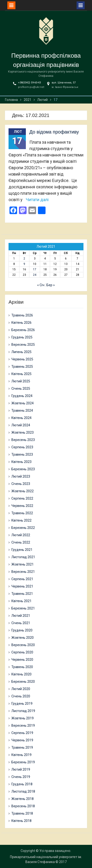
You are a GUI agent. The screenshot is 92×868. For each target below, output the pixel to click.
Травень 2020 (22, 667)
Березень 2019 (23, 762)
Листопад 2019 (23, 711)
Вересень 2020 (23, 645)
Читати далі (37, 200)
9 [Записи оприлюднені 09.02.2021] (24, 264)
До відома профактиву (54, 132)
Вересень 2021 (23, 572)
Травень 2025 (22, 367)
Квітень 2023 (21, 462)
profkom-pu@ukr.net (31, 87)
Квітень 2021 (21, 601)
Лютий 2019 (21, 769)
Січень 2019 (21, 777)
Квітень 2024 (21, 418)
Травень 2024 (22, 410)
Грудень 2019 (22, 704)
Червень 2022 (22, 506)
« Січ (41, 285)
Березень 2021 (23, 608)
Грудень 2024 (22, 396)
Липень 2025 (21, 352)
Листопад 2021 (23, 557)
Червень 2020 (22, 660)
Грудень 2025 (22, 337)
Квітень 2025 (21, 374)
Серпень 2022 (22, 498)
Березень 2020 (23, 682)
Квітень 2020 (21, 674)
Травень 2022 (22, 513)
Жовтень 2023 (23, 432)
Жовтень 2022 (23, 491)
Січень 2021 (21, 623)
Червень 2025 (22, 359)
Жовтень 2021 (23, 564)
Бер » (51, 285)
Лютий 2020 (21, 689)
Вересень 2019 (23, 725)
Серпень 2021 (22, 579)
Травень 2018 (22, 813)
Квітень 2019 (21, 755)
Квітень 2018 (21, 821)
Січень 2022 (21, 542)
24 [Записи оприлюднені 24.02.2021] (35, 275)
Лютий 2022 (21, 535)
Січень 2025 (21, 389)
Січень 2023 (21, 484)
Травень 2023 (22, 454)
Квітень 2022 (21, 520)
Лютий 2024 (21, 425)
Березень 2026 (23, 330)
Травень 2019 (22, 747)
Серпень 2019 (22, 733)
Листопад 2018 (23, 791)
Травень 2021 (22, 594)
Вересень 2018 (23, 806)
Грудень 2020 (22, 630)
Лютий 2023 (21, 476)
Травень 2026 (22, 315)
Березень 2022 (23, 528)
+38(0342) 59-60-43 (29, 83)
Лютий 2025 (21, 381)
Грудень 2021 (22, 550)
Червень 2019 (22, 740)
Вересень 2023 (23, 440)
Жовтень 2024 (23, 403)
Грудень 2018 (22, 784)
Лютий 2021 (21, 616)
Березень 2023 (23, 469)
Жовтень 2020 (23, 638)
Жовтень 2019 (23, 718)
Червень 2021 (22, 586)
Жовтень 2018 (23, 799)
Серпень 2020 (22, 652)
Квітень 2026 (21, 323)
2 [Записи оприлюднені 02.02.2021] (24, 259)
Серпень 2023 (22, 447)
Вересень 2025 (23, 345)
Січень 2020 (21, 696)
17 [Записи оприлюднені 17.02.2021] (35, 269)
